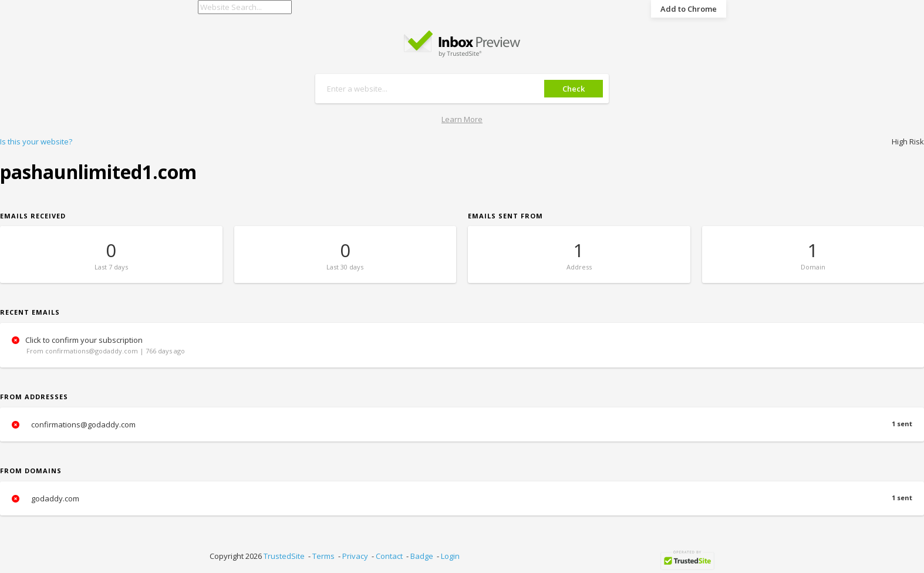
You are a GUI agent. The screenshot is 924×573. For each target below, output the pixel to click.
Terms (323, 556)
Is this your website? (36, 141)
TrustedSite (284, 556)
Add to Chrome (689, 9)
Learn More (462, 119)
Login (450, 556)
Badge (422, 556)
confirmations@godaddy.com (462, 424)
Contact (389, 556)
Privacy (355, 556)
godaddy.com (462, 498)
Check (574, 89)
